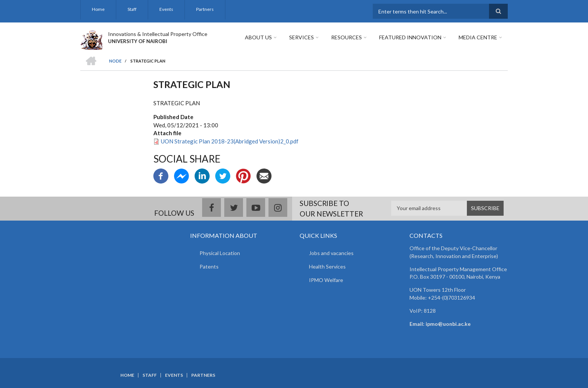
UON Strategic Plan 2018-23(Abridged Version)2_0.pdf (230, 141)
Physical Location (220, 253)
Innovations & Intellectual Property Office (158, 34)
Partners (205, 9)
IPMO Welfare (326, 280)
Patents (209, 266)
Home (98, 9)
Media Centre (478, 37)
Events (166, 9)
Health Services (327, 266)
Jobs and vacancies (331, 253)
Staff (132, 9)
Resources (346, 37)
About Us (258, 37)
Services (301, 37)
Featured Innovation (410, 37)
